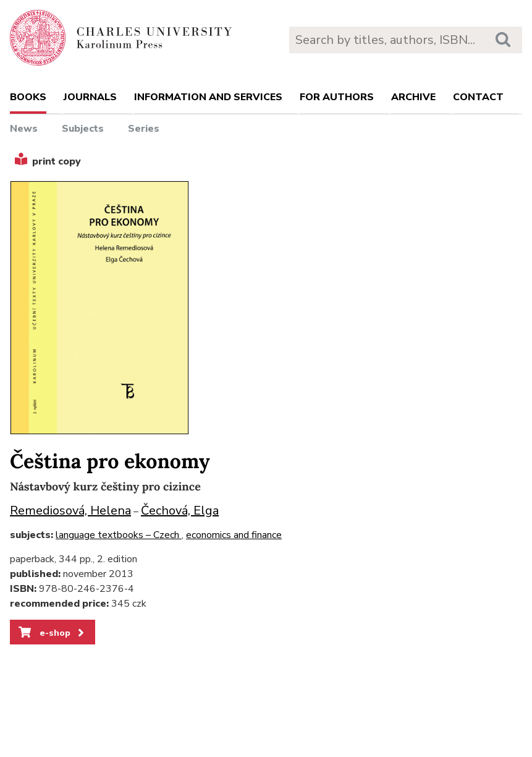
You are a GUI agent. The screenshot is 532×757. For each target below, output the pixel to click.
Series (144, 129)
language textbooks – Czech (119, 535)
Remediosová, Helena (70, 511)
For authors (337, 97)
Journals (90, 97)
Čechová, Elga (180, 511)
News (24, 129)
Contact (478, 97)
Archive (413, 97)
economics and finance (234, 535)
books (28, 97)
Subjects (83, 129)
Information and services (208, 97)
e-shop (52, 633)
